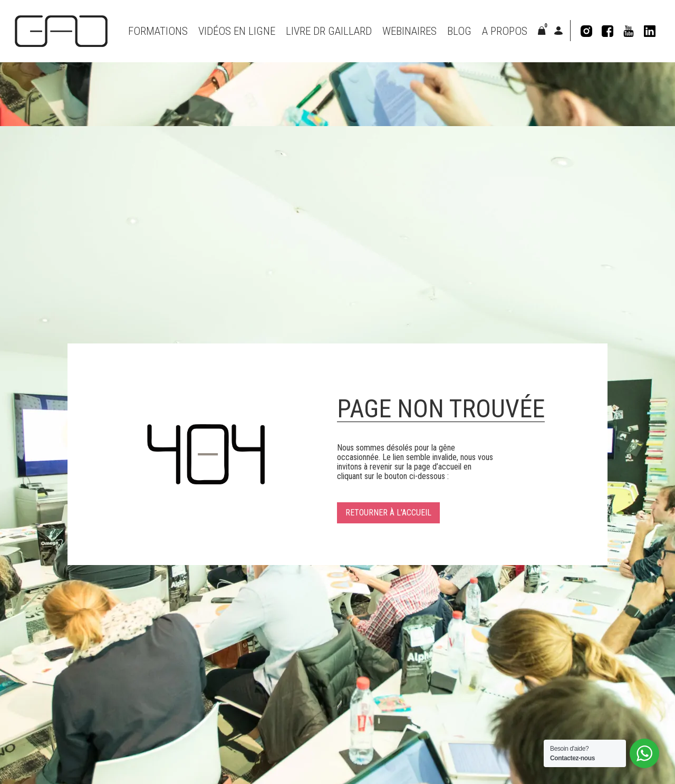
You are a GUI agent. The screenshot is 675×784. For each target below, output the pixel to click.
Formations (158, 31)
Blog (459, 31)
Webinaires (409, 31)
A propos (505, 31)
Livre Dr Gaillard (329, 31)
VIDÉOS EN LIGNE (237, 31)
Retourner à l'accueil (388, 513)
